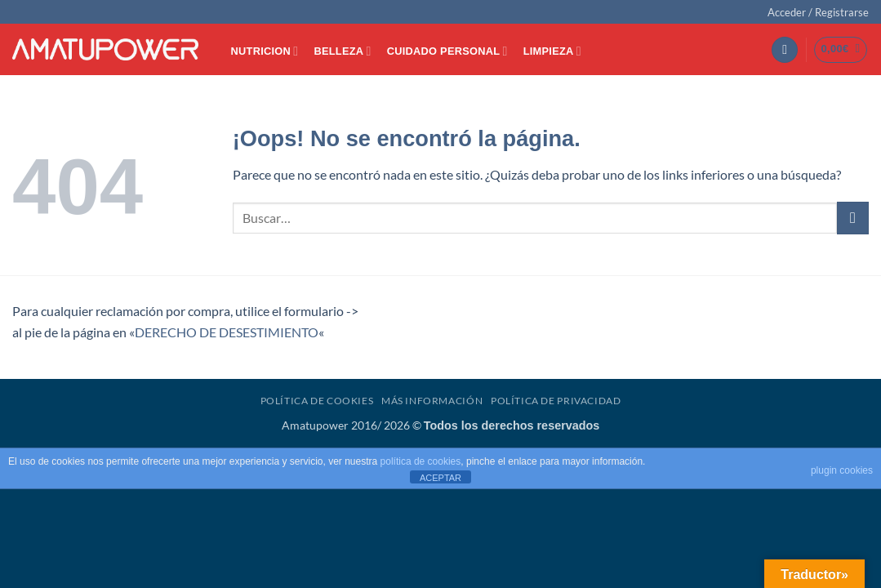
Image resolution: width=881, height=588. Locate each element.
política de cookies (421, 461)
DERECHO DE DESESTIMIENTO (227, 332)
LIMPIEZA (552, 51)
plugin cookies (842, 470)
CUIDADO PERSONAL (447, 51)
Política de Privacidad (556, 401)
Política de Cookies (317, 401)
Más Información (432, 401)
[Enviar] (853, 218)
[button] (818, 12)
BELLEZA (342, 51)
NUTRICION (265, 51)
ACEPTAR (440, 478)
